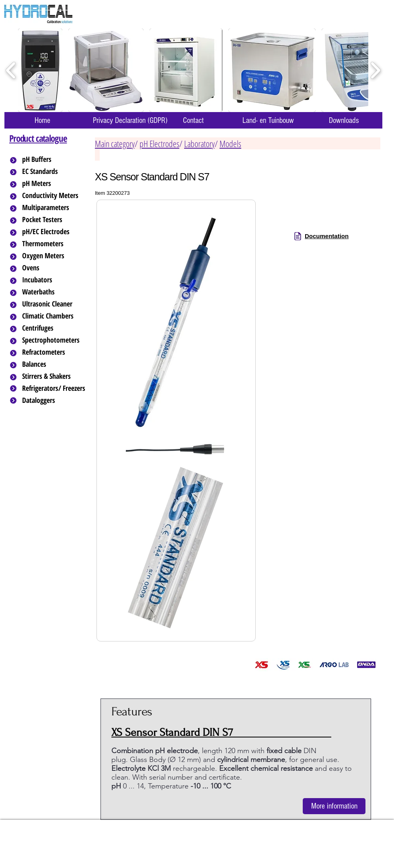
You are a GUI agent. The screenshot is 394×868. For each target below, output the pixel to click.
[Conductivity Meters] (57, 196)
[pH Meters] (54, 184)
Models (230, 143)
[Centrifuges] (54, 328)
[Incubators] (54, 280)
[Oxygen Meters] (54, 256)
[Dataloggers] (54, 400)
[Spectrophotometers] (57, 340)
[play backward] (11, 70)
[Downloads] (344, 120)
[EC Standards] (54, 172)
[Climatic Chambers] (55, 316)
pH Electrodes (159, 143)
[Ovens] (54, 268)
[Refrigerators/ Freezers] (54, 388)
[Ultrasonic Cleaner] (54, 304)
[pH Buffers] (54, 159)
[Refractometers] (54, 352)
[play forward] (375, 70)
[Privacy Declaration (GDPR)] (130, 120)
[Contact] (193, 120)
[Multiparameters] (54, 208)
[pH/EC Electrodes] (54, 232)
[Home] (42, 120)
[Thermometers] (54, 244)
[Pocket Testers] (54, 220)
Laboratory (199, 143)
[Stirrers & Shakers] (54, 376)
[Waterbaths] (54, 292)
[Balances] (54, 364)
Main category (115, 143)
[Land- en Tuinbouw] (268, 120)
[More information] (334, 806)
